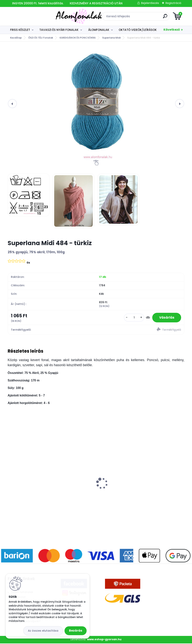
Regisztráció (173, 3)
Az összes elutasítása (43, 631)
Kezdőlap (16, 38)
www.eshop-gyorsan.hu (104, 640)
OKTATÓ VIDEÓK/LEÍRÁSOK (138, 30)
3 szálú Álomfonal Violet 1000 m (33, 487)
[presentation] (12, 104)
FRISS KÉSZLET (20, 30)
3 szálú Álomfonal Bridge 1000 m (94, 487)
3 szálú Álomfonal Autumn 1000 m (155, 487)
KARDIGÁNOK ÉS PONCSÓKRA (78, 38)
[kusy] (133, 318)
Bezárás (76, 631)
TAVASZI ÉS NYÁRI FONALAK (59, 30)
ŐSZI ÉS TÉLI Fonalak (41, 38)
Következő (172, 30)
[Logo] (31, 16)
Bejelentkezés (150, 3)
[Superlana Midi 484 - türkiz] (96, 104)
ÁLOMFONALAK (99, 30)
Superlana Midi (111, 38)
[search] (141, 18)
